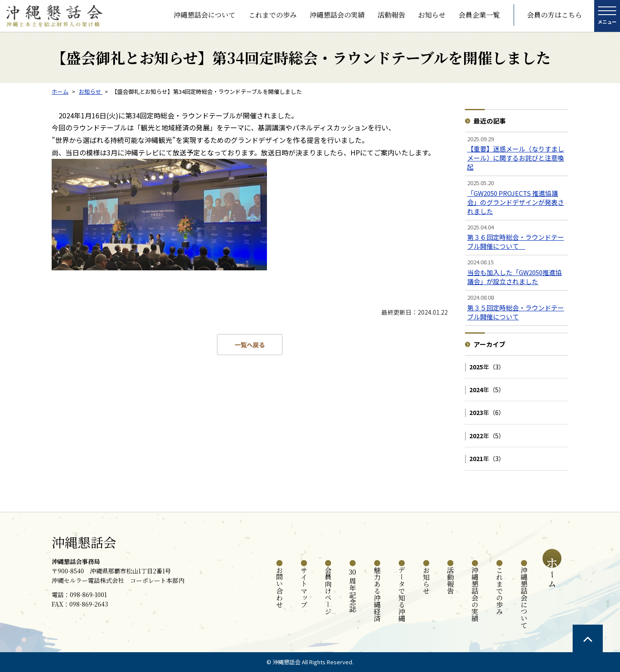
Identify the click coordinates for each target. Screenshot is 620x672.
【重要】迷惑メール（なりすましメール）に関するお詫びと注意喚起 (516, 158)
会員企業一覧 (479, 15)
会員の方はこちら (555, 15)
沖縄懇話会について (205, 15)
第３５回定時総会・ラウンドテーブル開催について (516, 312)
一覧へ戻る (250, 345)
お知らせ (432, 15)
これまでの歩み (273, 15)
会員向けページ (328, 591)
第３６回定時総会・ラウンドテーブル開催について (516, 242)
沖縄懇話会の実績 (337, 15)
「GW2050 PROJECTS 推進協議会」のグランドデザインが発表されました (516, 202)
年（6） (487, 412)
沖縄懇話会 (84, 542)
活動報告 (391, 15)
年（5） (487, 390)
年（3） (487, 367)
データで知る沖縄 (401, 594)
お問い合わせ (279, 587)
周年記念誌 (353, 589)
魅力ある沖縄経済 (377, 594)
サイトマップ (304, 587)
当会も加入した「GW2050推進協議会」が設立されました (515, 277)
